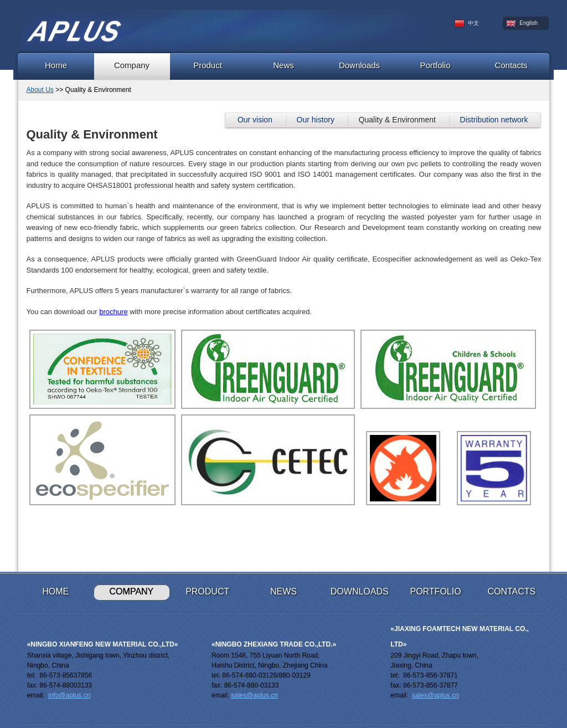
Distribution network (494, 120)
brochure (113, 312)
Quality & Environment (397, 120)
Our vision (255, 120)
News (283, 65)
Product (208, 65)
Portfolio (435, 65)
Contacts (511, 65)
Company (132, 65)
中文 (467, 24)
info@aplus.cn (69, 695)
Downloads (359, 65)
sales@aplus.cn (254, 695)
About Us (40, 90)
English (522, 24)
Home (56, 65)
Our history (316, 120)
